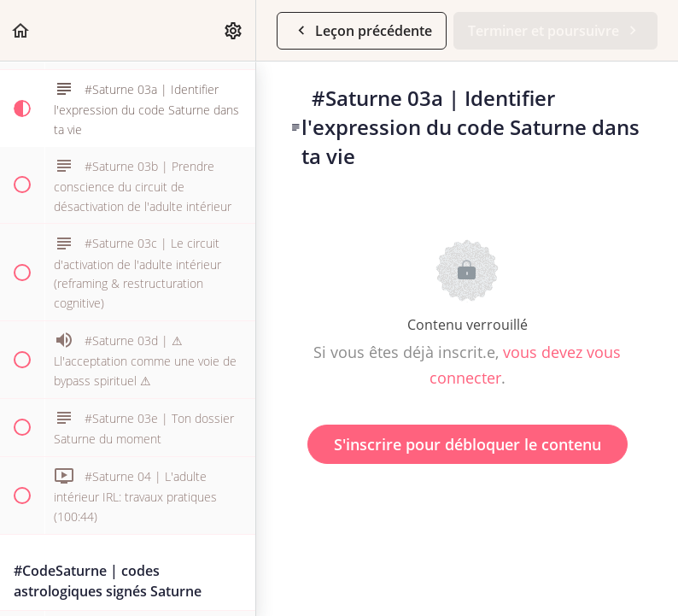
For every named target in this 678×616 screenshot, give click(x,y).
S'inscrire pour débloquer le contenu (468, 444)
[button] (21, 30)
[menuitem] (234, 30)
